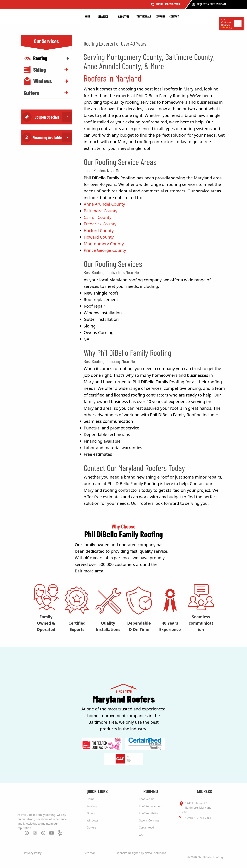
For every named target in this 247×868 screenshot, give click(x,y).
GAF (141, 835)
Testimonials (144, 16)
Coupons (160, 16)
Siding (35, 70)
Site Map (90, 853)
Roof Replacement (151, 806)
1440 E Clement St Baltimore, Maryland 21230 (195, 807)
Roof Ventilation (149, 813)
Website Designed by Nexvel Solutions (142, 853)
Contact (174, 16)
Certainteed (146, 827)
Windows (38, 81)
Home (87, 16)
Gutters (31, 93)
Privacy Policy (33, 853)
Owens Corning (149, 820)
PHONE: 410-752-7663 (197, 818)
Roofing (92, 806)
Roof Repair (146, 799)
